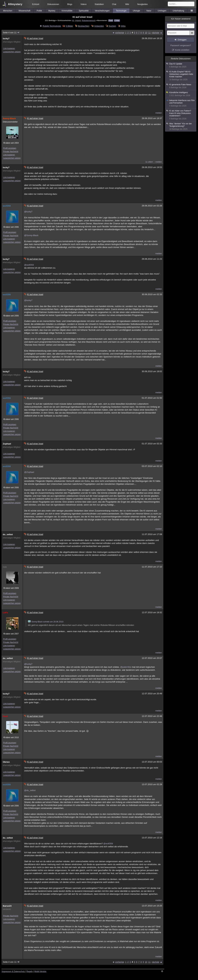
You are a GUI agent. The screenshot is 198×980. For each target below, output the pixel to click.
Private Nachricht (11, 152)
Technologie (121, 11)
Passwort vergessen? (181, 45)
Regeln (30, 971)
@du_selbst (30, 790)
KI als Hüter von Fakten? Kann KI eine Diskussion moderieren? (181, 115)
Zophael (7, 444)
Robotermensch (89, 20)
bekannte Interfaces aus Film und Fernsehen (181, 103)
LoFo (5, 613)
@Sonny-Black (31, 235)
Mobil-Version (40, 971)
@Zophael (29, 472)
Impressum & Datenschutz (13, 971)
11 (149, 33)
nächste (155, 33)
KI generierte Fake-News (181, 86)
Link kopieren (9, 48)
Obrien (6, 762)
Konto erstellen (182, 50)
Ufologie (136, 11)
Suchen (112, 26)
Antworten (99, 26)
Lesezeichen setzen (12, 52)
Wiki (127, 4)
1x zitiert (149, 162)
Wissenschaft (24, 11)
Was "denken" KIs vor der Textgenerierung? (181, 126)
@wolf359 (29, 265)
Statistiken (99, 4)
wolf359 (7, 206)
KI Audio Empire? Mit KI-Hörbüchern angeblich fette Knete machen (181, 76)
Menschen (8, 11)
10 (146, 33)
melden (159, 113)
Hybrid (78, 20)
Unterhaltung (178, 11)
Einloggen (182, 40)
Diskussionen (53, 4)
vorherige (120, 33)
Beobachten (84, 26)
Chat (114, 4)
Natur (149, 11)
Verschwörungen (102, 11)
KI (73, 20)
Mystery (52, 11)
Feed (111, 21)
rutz (5, 567)
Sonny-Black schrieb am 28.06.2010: (46, 622)
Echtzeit (36, 4)
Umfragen (162, 11)
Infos (123, 26)
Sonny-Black (9, 118)
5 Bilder (69, 26)
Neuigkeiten (142, 4)
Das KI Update (181, 65)
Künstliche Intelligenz (181, 94)
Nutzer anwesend (181, 19)
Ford (5, 716)
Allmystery (15, 4)
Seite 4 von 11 (11, 33)
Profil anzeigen (10, 148)
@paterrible (126, 667)
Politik (39, 11)
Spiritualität (84, 11)
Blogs (70, 4)
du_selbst (8, 534)
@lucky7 (28, 212)
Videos (83, 4)
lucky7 (6, 38)
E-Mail (117, 21)
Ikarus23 (7, 906)
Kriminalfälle (67, 11)
